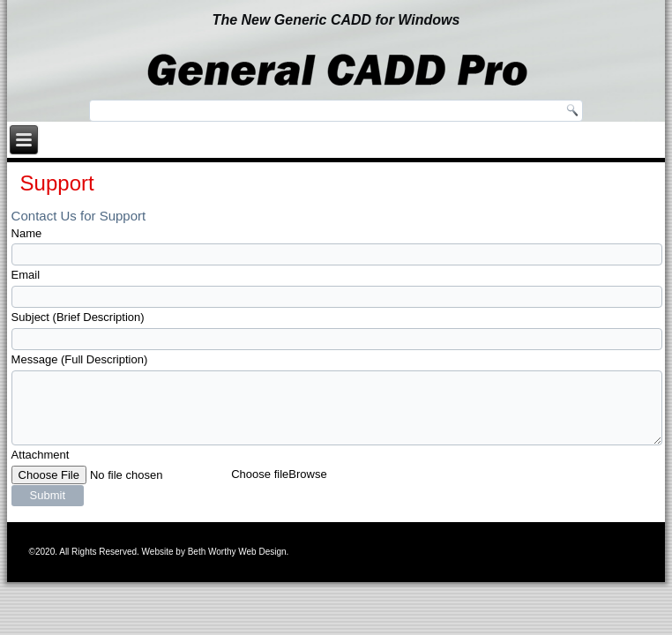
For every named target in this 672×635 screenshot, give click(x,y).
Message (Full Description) (80, 359)
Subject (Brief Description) (78, 317)
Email (26, 275)
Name (27, 233)
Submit (48, 495)
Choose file (260, 474)
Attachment (41, 455)
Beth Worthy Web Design (237, 552)
